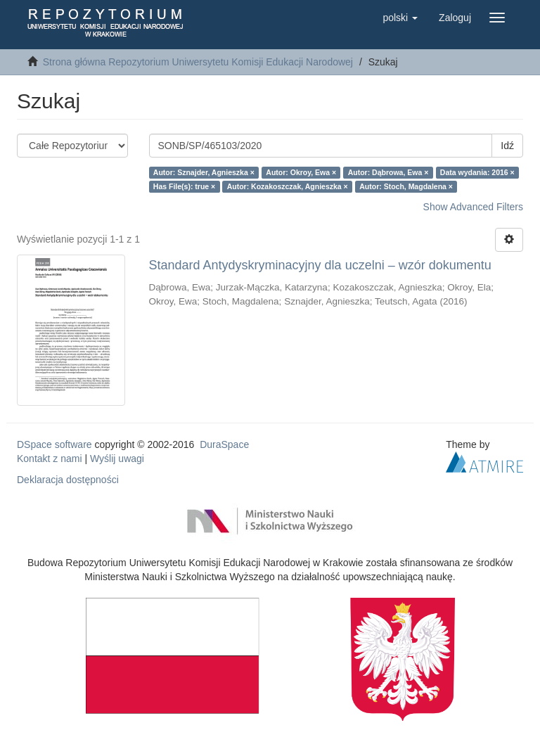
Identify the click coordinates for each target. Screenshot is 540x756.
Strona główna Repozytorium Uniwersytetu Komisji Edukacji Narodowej (198, 62)
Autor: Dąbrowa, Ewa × (388, 172)
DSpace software (54, 444)
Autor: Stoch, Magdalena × (406, 186)
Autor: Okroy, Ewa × (301, 172)
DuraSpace (224, 444)
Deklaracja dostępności (68, 480)
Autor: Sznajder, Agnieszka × (204, 172)
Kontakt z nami (50, 459)
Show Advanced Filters (473, 207)
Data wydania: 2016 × (477, 172)
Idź (507, 146)
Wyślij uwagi (117, 459)
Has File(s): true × (184, 186)
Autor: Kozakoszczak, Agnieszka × (288, 186)
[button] (400, 18)
